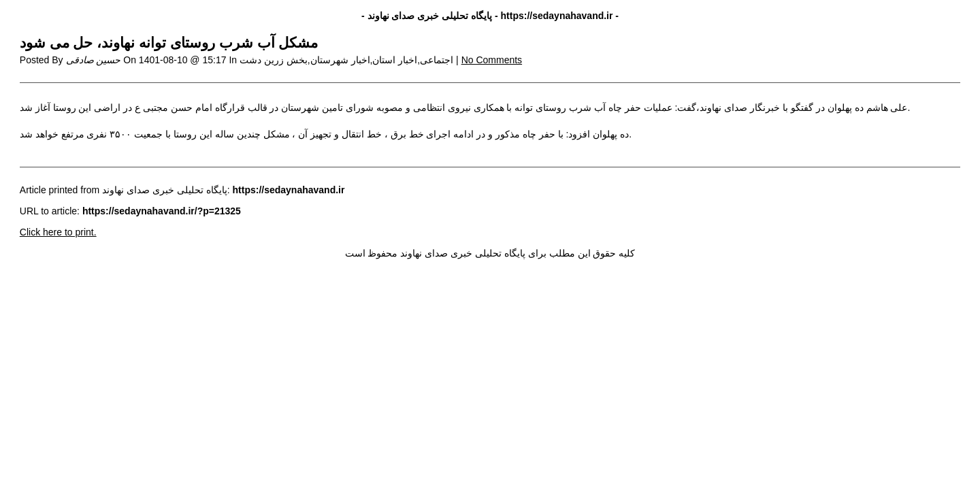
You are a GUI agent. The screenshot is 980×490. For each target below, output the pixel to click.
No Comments (492, 60)
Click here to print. (58, 232)
